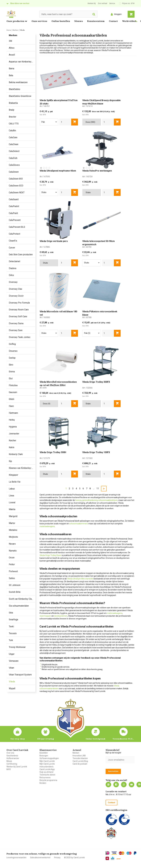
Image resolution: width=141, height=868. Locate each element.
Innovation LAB (79, 756)
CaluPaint (13, 213)
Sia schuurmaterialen (19, 606)
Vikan (11, 668)
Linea (11, 496)
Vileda (12, 682)
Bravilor (12, 117)
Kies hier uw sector (20, 3)
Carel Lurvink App (47, 769)
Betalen (43, 783)
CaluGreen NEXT (17, 193)
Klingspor (13, 475)
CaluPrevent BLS (17, 227)
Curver (12, 248)
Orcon (12, 558)
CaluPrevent (15, 220)
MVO (9, 769)
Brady (12, 110)
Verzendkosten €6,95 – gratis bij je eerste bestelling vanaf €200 (124, 739)
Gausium (13, 392)
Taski (11, 626)
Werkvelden (129, 21)
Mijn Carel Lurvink (47, 761)
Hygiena (13, 427)
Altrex (12, 48)
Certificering (12, 764)
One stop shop (18, 739)
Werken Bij (92, 3)
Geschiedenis (12, 756)
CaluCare (13, 137)
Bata (11, 75)
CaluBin (12, 131)
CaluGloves (14, 165)
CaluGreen (14, 172)
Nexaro (12, 544)
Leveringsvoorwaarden (16, 858)
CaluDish (13, 158)
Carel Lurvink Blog (80, 761)
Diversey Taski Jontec (20, 337)
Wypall (12, 688)
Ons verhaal (103, 3)
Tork (11, 640)
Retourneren (45, 777)
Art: (45, 106)
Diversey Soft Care (18, 316)
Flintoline (13, 385)
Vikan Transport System (20, 675)
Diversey (13, 282)
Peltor (12, 564)
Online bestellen (61, 21)
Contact (113, 21)
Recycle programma (48, 780)
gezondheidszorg (90, 500)
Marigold (13, 516)
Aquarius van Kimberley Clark (22, 62)
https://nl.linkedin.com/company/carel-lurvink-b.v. (108, 785)
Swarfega (13, 620)
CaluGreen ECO (16, 186)
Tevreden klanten (80, 758)
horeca (78, 500)
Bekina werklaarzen (18, 82)
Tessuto (13, 633)
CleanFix (13, 241)
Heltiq (12, 420)
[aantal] (65, 122)
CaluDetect (14, 151)
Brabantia (13, 103)
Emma (12, 372)
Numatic (13, 551)
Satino (12, 578)
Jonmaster (14, 434)
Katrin (12, 447)
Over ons (10, 753)
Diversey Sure (16, 330)
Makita (12, 509)
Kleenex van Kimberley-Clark (22, 468)
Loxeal (12, 502)
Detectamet (14, 261)
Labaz (12, 489)
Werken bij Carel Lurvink (17, 767)
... (94, 489)
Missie (9, 761)
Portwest (13, 571)
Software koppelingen (49, 758)
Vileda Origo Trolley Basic (50, 555)
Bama (11, 69)
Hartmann (13, 413)
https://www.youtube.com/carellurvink (131, 785)
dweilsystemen (61, 616)
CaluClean (14, 144)
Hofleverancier (13, 758)
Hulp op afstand (46, 772)
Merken (76, 753)
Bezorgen (44, 756)
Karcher (12, 440)
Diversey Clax (15, 289)
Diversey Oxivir (16, 296)
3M (10, 41)
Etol (11, 378)
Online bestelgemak (95, 739)
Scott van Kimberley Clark (21, 599)
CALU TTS (14, 124)
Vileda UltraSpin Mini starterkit (80, 579)
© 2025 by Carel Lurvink (74, 858)
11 (98, 489)
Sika (11, 613)
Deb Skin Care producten (21, 255)
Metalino (13, 530)
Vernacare (14, 661)
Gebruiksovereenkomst (40, 858)
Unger (12, 654)
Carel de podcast (80, 764)
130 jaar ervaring (46, 739)
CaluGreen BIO (16, 179)
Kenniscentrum (96, 21)
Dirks (11, 275)
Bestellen (44, 753)
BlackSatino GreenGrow (20, 96)
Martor (12, 523)
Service (112, 3)
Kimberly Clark (16, 454)
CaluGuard (14, 199)
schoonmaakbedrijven (108, 500)
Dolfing (12, 344)
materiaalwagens (47, 526)
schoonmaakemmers (79, 524)
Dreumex (13, 351)
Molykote (13, 537)
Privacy (57, 858)
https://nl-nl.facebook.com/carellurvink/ (116, 785)
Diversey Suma (16, 323)
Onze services (39, 21)
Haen (11, 406)
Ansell (12, 55)
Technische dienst (47, 775)
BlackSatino (14, 89)
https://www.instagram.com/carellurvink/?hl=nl (124, 785)
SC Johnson (15, 585)
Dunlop (12, 358)
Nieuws (79, 21)
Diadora (13, 268)
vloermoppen (45, 616)
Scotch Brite (15, 592)
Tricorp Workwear (17, 647)
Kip (10, 461)
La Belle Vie (15, 482)
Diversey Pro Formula (19, 303)
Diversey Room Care (19, 310)
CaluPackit (14, 206)
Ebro (11, 365)
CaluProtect (14, 234)
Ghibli (11, 399)
